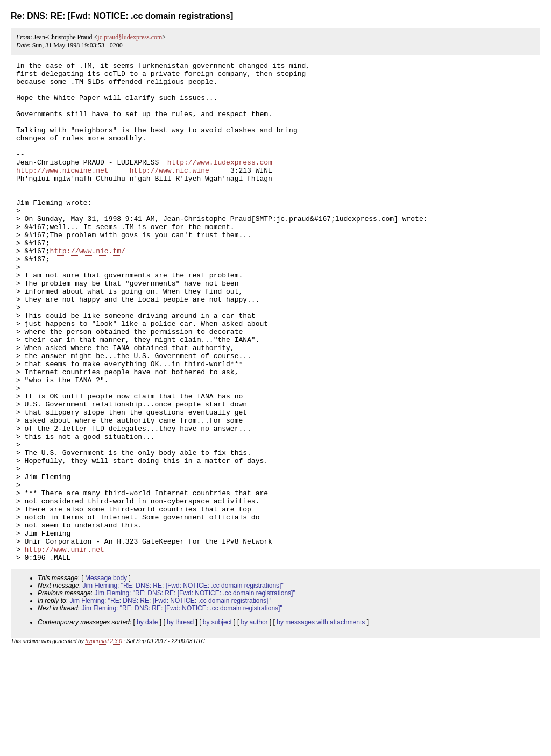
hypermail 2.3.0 (103, 741)
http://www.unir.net (65, 647)
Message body (106, 678)
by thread (180, 722)
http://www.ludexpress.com (220, 183)
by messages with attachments (321, 722)
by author (255, 722)
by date (147, 722)
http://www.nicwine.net (62, 192)
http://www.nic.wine (169, 192)
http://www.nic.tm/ (87, 289)
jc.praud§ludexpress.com (130, 37)
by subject (217, 722)
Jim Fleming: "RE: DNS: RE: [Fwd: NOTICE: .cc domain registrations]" (183, 686)
